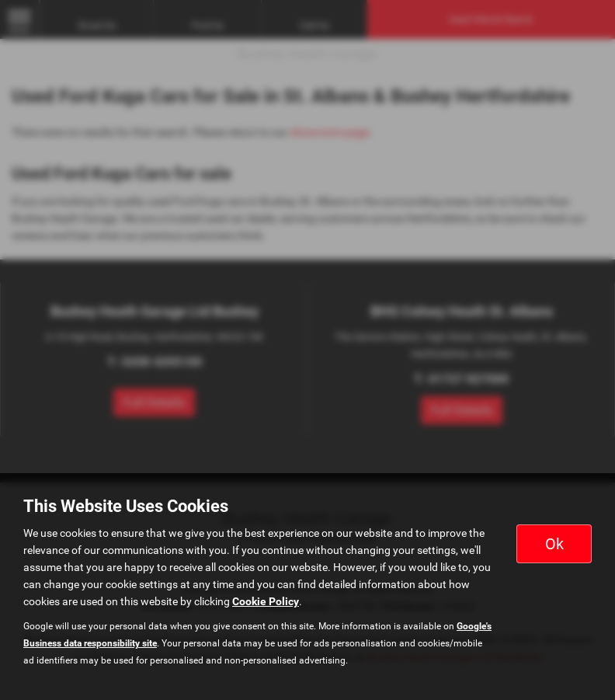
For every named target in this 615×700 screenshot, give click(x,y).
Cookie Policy (266, 601)
